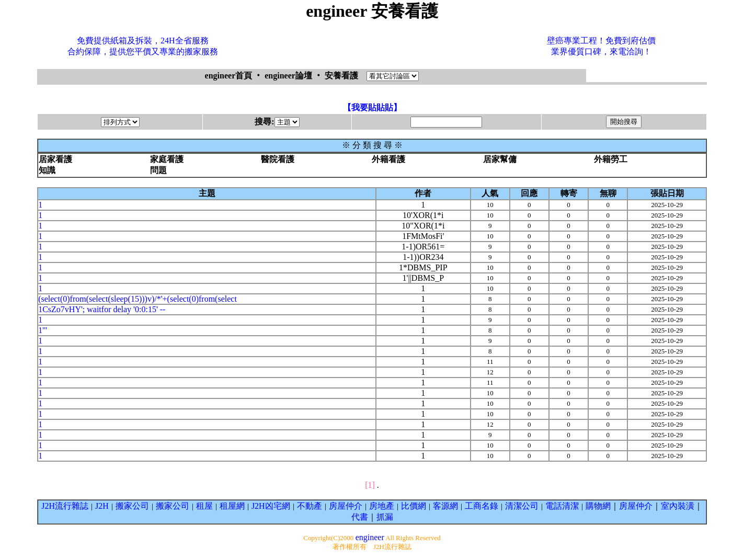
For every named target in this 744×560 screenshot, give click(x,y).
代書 (360, 517)
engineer (370, 537)
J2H (102, 506)
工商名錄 (482, 506)
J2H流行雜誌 (65, 506)
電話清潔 (562, 506)
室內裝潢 (678, 506)
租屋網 (232, 506)
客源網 (445, 506)
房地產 (382, 506)
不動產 (310, 506)
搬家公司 (132, 506)
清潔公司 (522, 506)
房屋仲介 (346, 506)
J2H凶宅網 (271, 506)
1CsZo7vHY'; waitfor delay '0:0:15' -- (102, 309)
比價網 (414, 506)
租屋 (204, 506)
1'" (43, 330)
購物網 (598, 506)
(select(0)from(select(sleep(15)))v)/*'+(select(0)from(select (138, 299)
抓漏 (385, 517)
